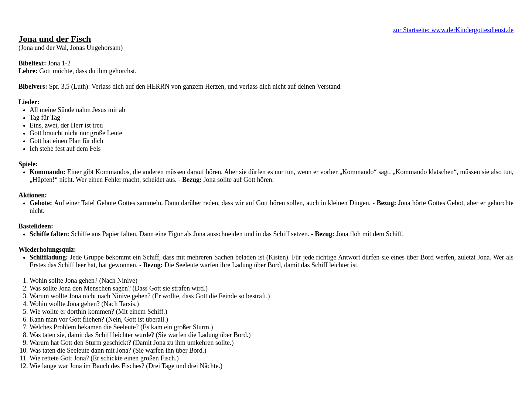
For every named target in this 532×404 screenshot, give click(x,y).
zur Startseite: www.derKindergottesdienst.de (453, 30)
